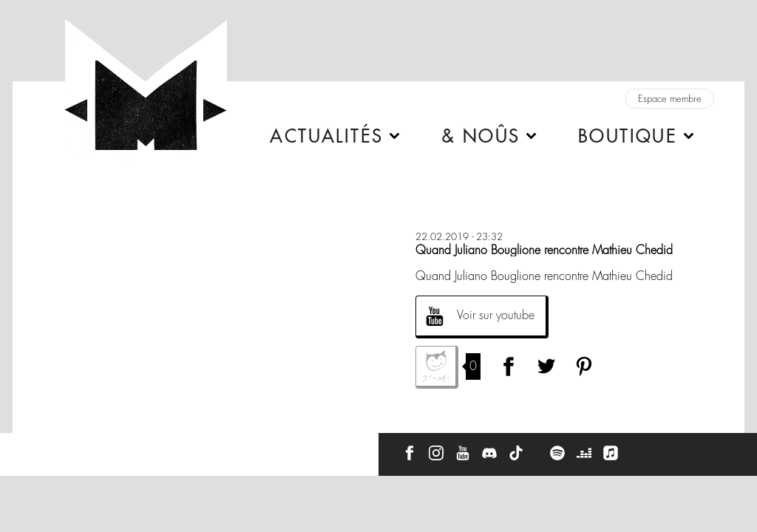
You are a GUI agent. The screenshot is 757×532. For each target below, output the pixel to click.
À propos (97, 448)
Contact (40, 448)
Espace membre (670, 99)
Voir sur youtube (496, 315)
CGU (221, 448)
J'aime (437, 367)
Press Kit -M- (163, 448)
